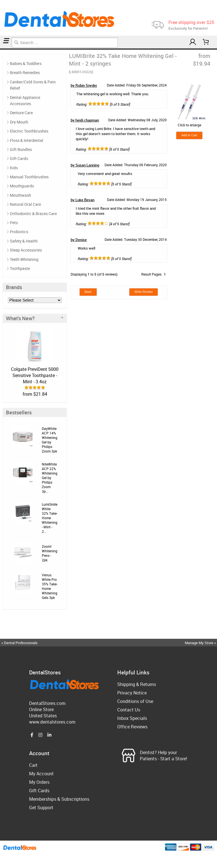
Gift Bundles (21, 149)
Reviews (5, 49)
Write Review (144, 292)
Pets (14, 223)
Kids (14, 168)
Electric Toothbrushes (29, 131)
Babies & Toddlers (26, 63)
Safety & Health (24, 241)
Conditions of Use (135, 701)
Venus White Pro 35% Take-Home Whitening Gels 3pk (50, 586)
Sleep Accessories (26, 250)
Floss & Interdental (27, 140)
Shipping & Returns (137, 684)
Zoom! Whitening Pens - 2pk (50, 553)
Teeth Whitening (3, 49)
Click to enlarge (189, 123)
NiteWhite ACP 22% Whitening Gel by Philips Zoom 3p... (50, 478)
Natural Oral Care (25, 204)
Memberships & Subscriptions (59, 799)
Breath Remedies (25, 72)
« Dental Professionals (19, 643)
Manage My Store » (201, 643)
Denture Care (21, 113)
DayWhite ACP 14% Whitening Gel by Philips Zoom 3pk (50, 440)
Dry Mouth (19, 122)
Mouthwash (20, 195)
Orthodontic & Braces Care (33, 214)
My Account (41, 774)
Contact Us (129, 710)
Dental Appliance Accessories (25, 100)
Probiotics (19, 232)
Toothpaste (20, 268)
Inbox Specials (132, 718)
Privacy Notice (132, 693)
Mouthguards (22, 186)
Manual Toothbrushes (29, 177)
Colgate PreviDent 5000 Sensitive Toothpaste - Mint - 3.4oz (35, 375)
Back (88, 292)
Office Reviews (132, 727)
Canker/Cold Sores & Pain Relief (33, 85)
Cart (33, 765)
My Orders (39, 782)
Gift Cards (19, 158)
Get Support (41, 808)
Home (1, 49)
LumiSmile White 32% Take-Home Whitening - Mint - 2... (50, 518)
